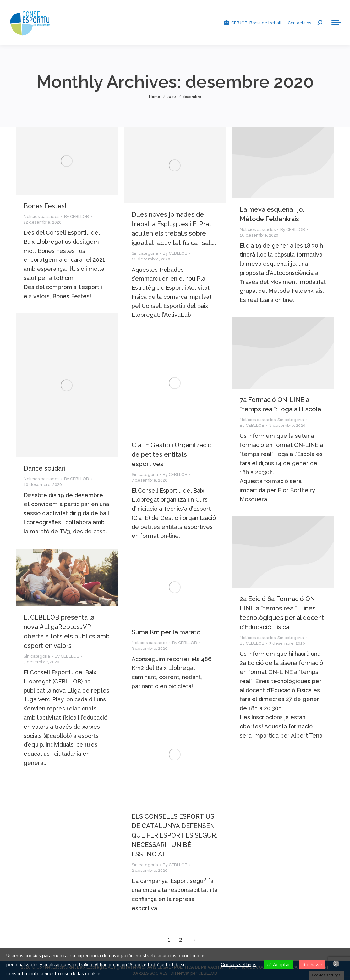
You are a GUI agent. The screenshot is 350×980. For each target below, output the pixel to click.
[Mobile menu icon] (336, 23)
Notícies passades (41, 217)
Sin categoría (145, 253)
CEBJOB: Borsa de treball (252, 23)
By (77, 217)
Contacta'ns (299, 23)
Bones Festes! (45, 206)
